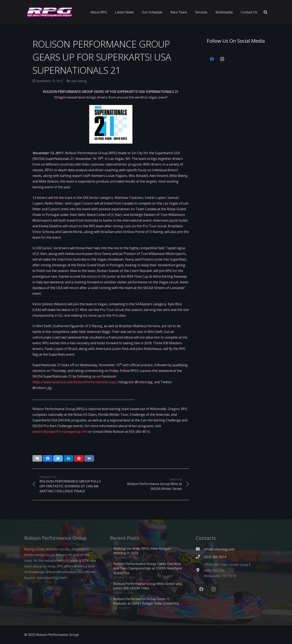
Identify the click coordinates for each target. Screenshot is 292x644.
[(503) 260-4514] (200, 557)
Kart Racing (79, 81)
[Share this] (48, 458)
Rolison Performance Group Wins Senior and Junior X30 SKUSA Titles (147, 586)
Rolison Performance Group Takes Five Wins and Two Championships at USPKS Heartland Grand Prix (148, 568)
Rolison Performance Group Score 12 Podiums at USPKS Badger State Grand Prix (146, 601)
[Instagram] (222, 59)
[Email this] (37, 458)
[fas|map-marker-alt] (200, 570)
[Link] (50, 12)
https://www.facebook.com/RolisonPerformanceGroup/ (74, 382)
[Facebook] (212, 59)
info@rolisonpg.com (219, 549)
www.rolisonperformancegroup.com (60, 432)
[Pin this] (79, 458)
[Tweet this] (58, 458)
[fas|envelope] (200, 549)
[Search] (265, 12)
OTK (85, 561)
